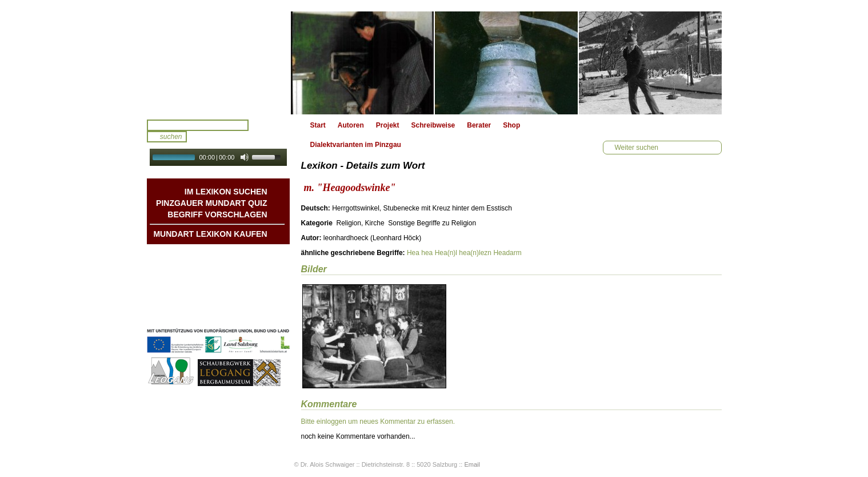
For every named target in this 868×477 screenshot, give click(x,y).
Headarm (507, 253)
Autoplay (226, 170)
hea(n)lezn (475, 253)
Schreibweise (433, 125)
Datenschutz (247, 313)
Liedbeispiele (245, 279)
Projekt (388, 125)
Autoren (351, 125)
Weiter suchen (637, 148)
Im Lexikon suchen (226, 192)
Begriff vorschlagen (217, 214)
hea (427, 253)
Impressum (249, 301)
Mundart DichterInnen (231, 256)
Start (318, 125)
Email (472, 464)
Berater (479, 125)
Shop (511, 125)
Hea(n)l (446, 253)
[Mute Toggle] (245, 157)
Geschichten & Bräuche (228, 267)
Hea (413, 253)
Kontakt (255, 290)
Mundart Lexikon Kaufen (210, 234)
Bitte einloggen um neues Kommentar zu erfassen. (378, 422)
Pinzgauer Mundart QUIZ (211, 203)
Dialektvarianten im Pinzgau (356, 145)
